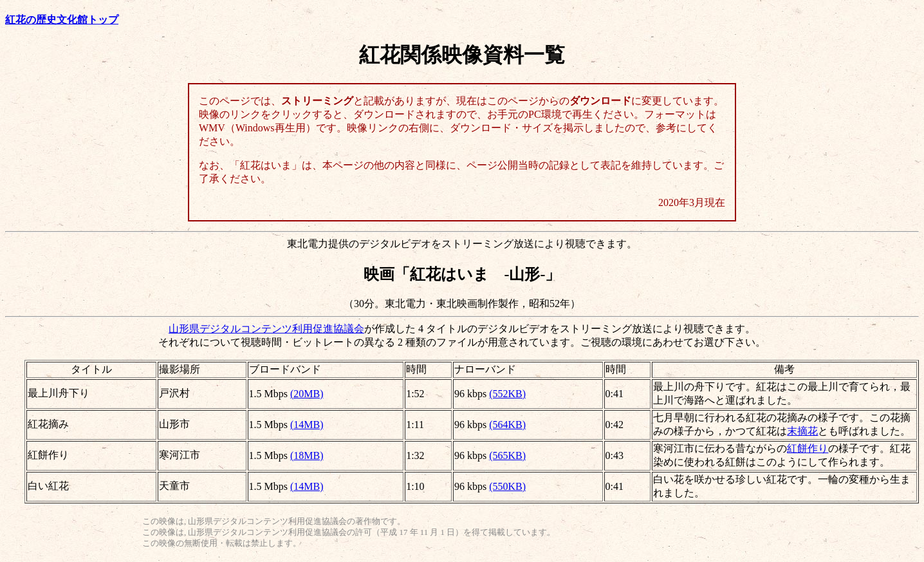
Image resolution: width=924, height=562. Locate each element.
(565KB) (507, 455)
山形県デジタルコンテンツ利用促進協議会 (266, 329)
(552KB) (507, 394)
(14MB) (307, 425)
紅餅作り (808, 448)
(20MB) (307, 394)
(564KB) (507, 425)
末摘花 (802, 431)
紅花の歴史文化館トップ (62, 20)
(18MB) (307, 455)
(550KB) (507, 486)
